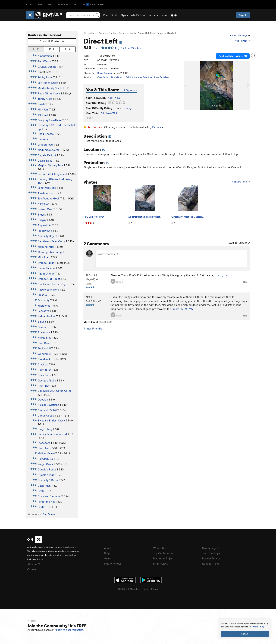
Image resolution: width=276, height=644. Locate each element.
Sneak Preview (46, 268)
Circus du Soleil (47, 410)
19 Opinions (130, 90)
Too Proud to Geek (49, 198)
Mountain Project (163, 558)
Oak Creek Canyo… (155, 33)
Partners (153, 15)
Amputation (45, 56)
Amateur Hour (46, 193)
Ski (76, 4)
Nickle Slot (44, 338)
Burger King (45, 429)
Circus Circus (46, 415)
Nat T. (89, 297)
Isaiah (41, 104)
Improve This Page (239, 35)
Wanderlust (45, 354)
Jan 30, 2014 (187, 309)
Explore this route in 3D (233, 56)
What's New (138, 15)
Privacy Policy (258, 627)
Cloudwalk (44, 359)
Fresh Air (43, 295)
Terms (145, 589)
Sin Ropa (43, 139)
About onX (34, 564)
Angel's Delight (47, 155)
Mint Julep (44, 257)
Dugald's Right (47, 475)
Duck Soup (44, 375)
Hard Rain (44, 343)
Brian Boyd (117, 77)
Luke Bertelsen (162, 77)
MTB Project (160, 563)
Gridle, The (44, 507)
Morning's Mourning (50, 252)
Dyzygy (42, 220)
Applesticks (45, 225)
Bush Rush (44, 486)
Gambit (42, 327)
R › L (52, 49)
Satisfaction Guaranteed (52, 434)
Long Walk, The (47, 188)
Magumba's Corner (49, 150)
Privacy (155, 589)
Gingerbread (45, 144)
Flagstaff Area (136, 33)
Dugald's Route (47, 469)
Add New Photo (241, 182)
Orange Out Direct (49, 279)
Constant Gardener (49, 496)
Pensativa (43, 311)
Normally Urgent (47, 236)
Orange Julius (46, 263)
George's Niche (47, 380)
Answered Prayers (48, 289)
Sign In (243, 15)
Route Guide (111, 15)
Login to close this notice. (70, 630)
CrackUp (43, 364)
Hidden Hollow (47, 316)
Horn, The (43, 386)
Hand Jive (43, 448)
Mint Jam (43, 109)
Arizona (102, 33)
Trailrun (63, 4)
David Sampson (105, 73)
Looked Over (45, 209)
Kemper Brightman (144, 77)
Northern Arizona (117, 33)
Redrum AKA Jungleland (52, 174)
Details (158, 127)
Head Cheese (46, 134)
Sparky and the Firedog (52, 284)
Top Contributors (163, 553)
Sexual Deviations (48, 405)
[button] (187, 86)
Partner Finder (113, 563)
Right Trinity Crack (49, 93)
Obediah (43, 399)
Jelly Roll (43, 115)
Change (128, 108)
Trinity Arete (45, 99)
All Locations (90, 33)
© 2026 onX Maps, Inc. (129, 589)
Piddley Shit (45, 231)
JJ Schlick (128, 77)
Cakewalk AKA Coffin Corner (55, 391)
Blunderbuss (45, 459)
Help (107, 553)
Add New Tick (109, 113)
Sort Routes (49, 514)
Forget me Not (46, 502)
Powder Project (211, 558)
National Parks (211, 563)
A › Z (68, 49)
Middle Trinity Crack (50, 88)
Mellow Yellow (46, 453)
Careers (32, 569)
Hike (50, 4)
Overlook (172, 33)
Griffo (41, 491)
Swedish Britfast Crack (51, 420)
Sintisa (42, 322)
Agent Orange (46, 273)
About (108, 548)
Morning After (46, 247)
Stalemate (44, 332)
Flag (245, 282)
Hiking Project (210, 548)
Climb (30, 4)
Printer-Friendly (93, 328)
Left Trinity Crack (48, 83)
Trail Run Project (212, 553)
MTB (40, 4)
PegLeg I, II (44, 348)
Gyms (124, 15)
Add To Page (242, 41)
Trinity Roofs (45, 77)
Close (245, 634)
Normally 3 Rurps (48, 480)
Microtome (44, 306)
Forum (164, 15)
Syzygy (42, 214)
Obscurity (43, 300)
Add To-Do (114, 98)
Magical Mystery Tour (50, 165)
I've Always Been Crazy (51, 241)
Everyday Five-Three (50, 120)
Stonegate (44, 443)
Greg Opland (104, 77)
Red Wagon (45, 61)
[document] (245, 629)
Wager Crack (45, 464)
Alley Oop (43, 204)
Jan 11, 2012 (222, 275)
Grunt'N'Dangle (47, 67)
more (176, 309)
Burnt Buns (44, 370)
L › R (36, 49)
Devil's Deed (45, 161)
